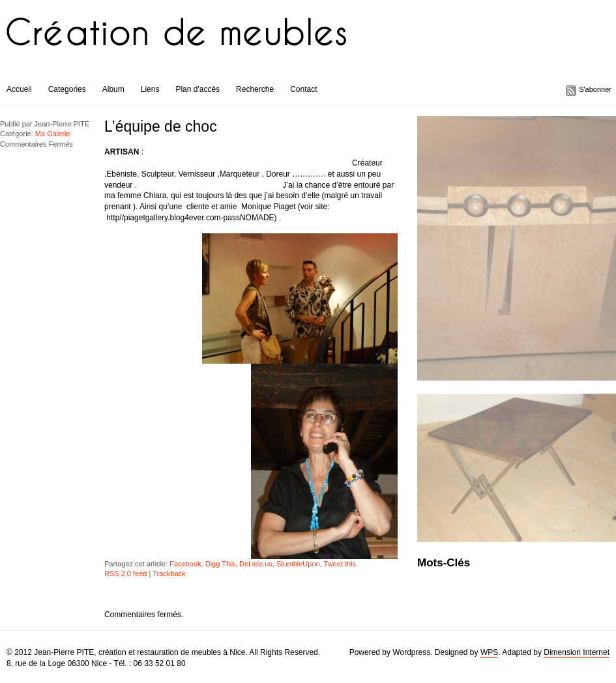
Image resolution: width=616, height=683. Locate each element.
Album (113, 89)
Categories (67, 89)
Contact (303, 89)
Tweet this (340, 564)
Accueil (19, 89)
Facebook (185, 564)
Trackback (169, 574)
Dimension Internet (577, 652)
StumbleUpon (298, 564)
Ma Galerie (53, 134)
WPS (489, 652)
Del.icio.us (256, 564)
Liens (150, 89)
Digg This (220, 564)
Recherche (255, 89)
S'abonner (595, 89)
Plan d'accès (198, 89)
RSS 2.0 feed (125, 574)
